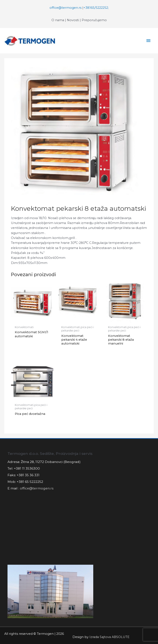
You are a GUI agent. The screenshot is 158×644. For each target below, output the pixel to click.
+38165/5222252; (96, 8)
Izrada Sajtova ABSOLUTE (109, 637)
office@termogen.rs (65, 8)
